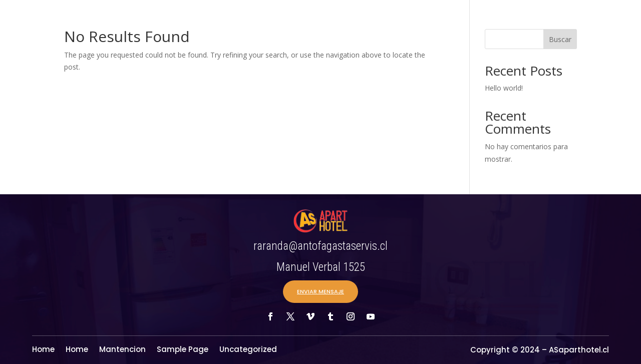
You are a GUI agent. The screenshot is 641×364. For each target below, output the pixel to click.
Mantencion (122, 350)
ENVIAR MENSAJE (320, 291)
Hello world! (504, 88)
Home (43, 350)
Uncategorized (248, 350)
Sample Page (183, 350)
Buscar (560, 39)
